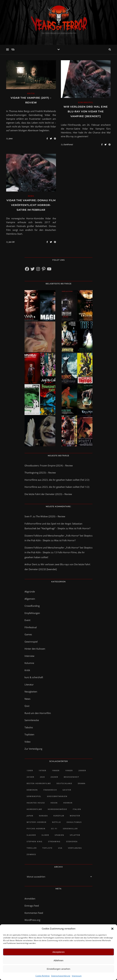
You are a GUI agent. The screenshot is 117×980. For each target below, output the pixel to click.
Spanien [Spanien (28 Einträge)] (59, 835)
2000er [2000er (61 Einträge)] (82, 770)
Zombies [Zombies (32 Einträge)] (31, 854)
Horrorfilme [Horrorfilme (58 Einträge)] (34, 809)
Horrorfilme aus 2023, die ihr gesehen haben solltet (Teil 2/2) (57, 480)
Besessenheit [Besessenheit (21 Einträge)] (71, 777)
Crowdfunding (32, 606)
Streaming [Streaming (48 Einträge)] (54, 841)
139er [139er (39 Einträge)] (30, 770)
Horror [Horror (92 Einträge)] (68, 803)
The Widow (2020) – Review (51, 516)
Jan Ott (12, 242)
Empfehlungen (32, 613)
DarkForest (68, 144)
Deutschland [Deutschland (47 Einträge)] (64, 783)
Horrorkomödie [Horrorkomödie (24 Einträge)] (57, 809)
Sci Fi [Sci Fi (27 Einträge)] (54, 829)
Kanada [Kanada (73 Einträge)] (43, 816)
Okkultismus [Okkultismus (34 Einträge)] (74, 822)
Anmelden (30, 899)
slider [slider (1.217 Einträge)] (45, 835)
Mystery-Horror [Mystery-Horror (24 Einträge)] (37, 822)
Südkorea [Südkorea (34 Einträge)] (72, 841)
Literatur (29, 684)
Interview (29, 656)
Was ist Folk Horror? (80, 528)
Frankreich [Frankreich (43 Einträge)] (50, 790)
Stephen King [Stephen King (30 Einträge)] (35, 841)
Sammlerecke (32, 720)
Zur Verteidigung (33, 749)
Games (28, 634)
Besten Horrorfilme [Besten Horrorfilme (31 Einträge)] (39, 783)
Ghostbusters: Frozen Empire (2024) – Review (49, 465)
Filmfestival (31, 627)
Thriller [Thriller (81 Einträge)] (32, 848)
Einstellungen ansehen (59, 969)
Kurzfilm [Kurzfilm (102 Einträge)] (59, 816)
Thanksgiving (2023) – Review (40, 473)
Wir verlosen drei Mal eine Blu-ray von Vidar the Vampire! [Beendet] (86, 111)
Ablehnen (58, 960)
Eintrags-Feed (32, 906)
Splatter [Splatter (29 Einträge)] (75, 835)
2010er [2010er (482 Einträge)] (30, 777)
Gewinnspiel (86, 102)
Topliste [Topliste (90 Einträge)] (47, 848)
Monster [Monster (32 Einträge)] (75, 816)
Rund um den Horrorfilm (38, 713)
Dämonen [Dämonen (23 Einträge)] (32, 790)
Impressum (77, 976)
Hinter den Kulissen (35, 649)
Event (27, 620)
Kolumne (29, 663)
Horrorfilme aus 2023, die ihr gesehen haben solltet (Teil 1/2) (57, 487)
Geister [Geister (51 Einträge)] (67, 790)
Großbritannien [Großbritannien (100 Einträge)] (57, 796)
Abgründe (30, 592)
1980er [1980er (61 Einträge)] (56, 770)
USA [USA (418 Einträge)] (60, 848)
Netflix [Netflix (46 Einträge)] (56, 822)
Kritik (31, 94)
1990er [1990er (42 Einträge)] (69, 770)
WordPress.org (32, 920)
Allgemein (30, 599)
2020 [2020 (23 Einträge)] (42, 777)
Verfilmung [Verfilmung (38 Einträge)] (75, 848)
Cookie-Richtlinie (43, 976)
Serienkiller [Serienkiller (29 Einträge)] (70, 829)
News (31, 196)
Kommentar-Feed (34, 913)
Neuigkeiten (31, 692)
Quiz (27, 706)
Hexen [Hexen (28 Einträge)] (54, 803)
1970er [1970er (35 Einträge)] (42, 770)
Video (28, 742)
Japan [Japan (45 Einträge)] (30, 816)
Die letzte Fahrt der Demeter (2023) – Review (48, 494)
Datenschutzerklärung (61, 976)
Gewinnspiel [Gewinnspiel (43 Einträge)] (34, 796)
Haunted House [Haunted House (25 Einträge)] (36, 803)
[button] (112, 929)
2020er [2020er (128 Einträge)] (54, 777)
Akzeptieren (58, 952)
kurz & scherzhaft (34, 677)
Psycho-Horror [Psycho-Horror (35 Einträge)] (36, 829)
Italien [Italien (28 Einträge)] (77, 809)
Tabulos (29, 727)
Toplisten (29, 734)
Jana (11, 138)
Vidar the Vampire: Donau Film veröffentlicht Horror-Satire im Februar (31, 205)
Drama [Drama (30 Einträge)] (82, 783)
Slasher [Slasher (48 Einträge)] (31, 835)
